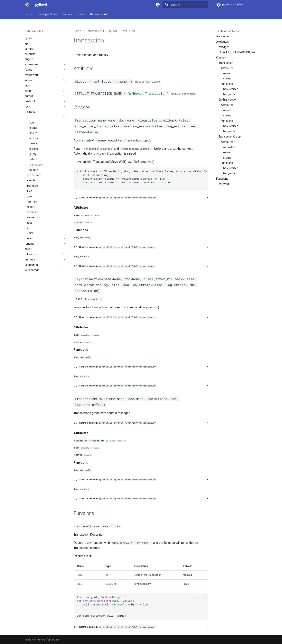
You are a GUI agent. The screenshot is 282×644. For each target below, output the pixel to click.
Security (67, 14)
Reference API (99, 14)
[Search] (185, 5)
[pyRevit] (27, 5)
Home (28, 14)
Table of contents (228, 31)
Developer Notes (47, 14)
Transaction (93, 299)
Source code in (118, 198)
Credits (81, 14)
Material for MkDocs (48, 640)
